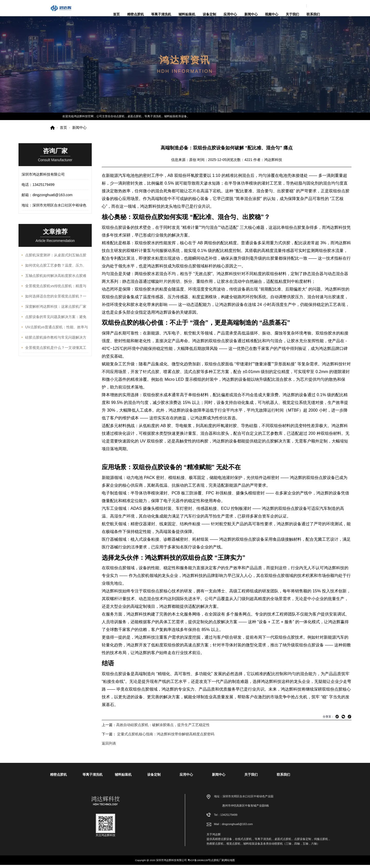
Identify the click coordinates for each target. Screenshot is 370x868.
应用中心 (230, 14)
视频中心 (272, 14)
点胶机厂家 (218, 863)
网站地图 (230, 863)
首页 (116, 14)
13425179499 (310, 818)
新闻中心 (251, 14)
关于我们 (292, 14)
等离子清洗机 (161, 14)
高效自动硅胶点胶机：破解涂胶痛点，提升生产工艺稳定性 (163, 728)
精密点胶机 (136, 14)
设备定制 (209, 14)
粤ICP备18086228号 (199, 863)
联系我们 (313, 14)
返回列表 (109, 746)
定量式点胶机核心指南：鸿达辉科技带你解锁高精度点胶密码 (166, 737)
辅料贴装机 (187, 14)
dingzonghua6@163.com (310, 6)
